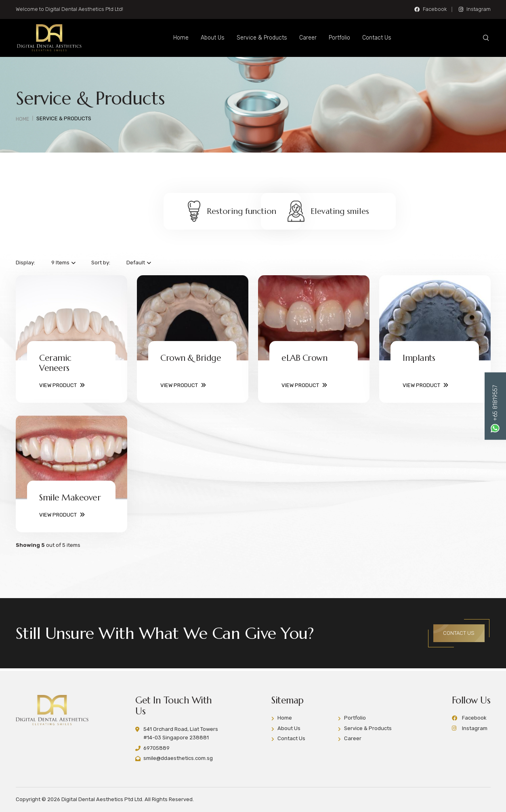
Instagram (475, 9)
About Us (217, 38)
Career (312, 38)
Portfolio (343, 38)
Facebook (430, 9)
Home (185, 38)
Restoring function (168, 213)
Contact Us (381, 38)
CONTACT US (457, 634)
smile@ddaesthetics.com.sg (178, 758)
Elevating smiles (338, 213)
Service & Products (266, 38)
